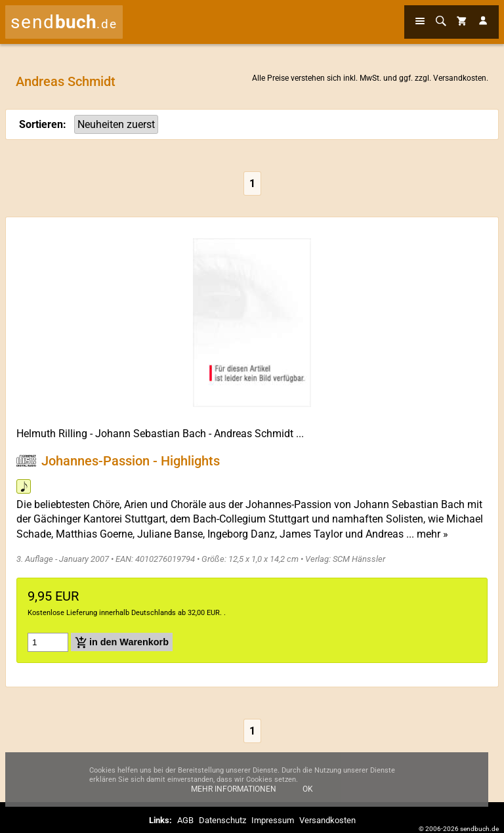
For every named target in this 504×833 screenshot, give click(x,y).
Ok (308, 796)
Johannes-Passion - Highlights (131, 461)
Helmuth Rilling (52, 434)
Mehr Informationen (234, 796)
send (64, 22)
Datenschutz (222, 820)
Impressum (273, 820)
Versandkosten (460, 78)
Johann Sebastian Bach (151, 434)
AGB (185, 820)
